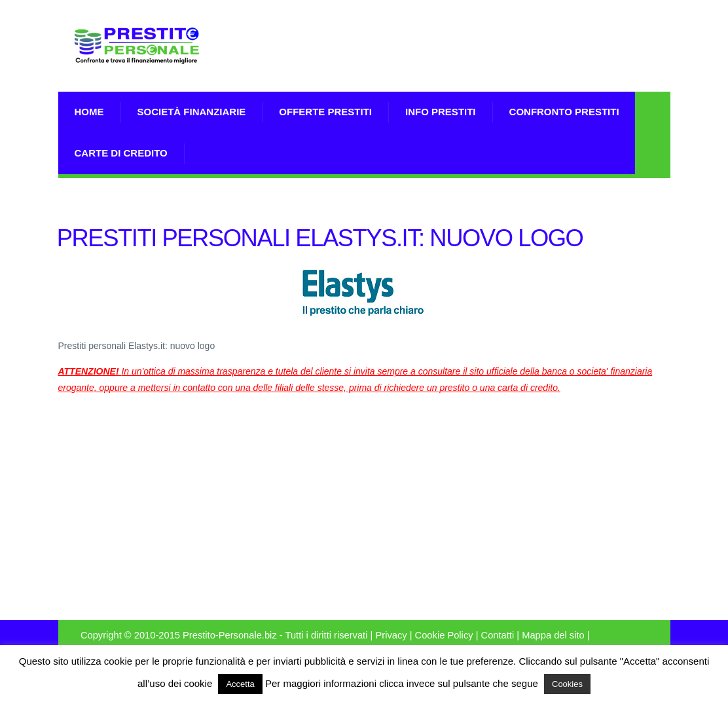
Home (89, 112)
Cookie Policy (444, 635)
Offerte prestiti (325, 112)
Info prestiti (441, 112)
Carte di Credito (121, 153)
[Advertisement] (517, 62)
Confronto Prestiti (564, 112)
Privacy (391, 635)
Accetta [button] (240, 684)
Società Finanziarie (192, 112)
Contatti (498, 635)
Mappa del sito (553, 635)
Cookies (567, 684)
